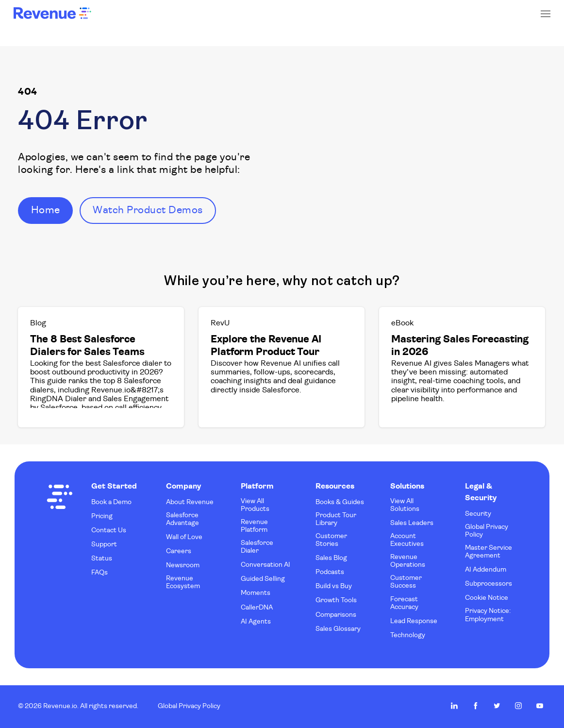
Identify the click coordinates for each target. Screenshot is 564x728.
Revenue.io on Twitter (497, 706)
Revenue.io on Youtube (540, 706)
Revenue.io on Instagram (518, 706)
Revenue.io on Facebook (476, 706)
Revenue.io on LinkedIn (454, 706)
